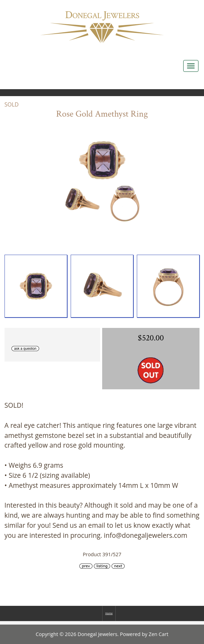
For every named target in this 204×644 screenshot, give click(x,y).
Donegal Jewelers (97, 634)
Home (158, 7)
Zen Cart (158, 634)
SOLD (12, 104)
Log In (189, 7)
